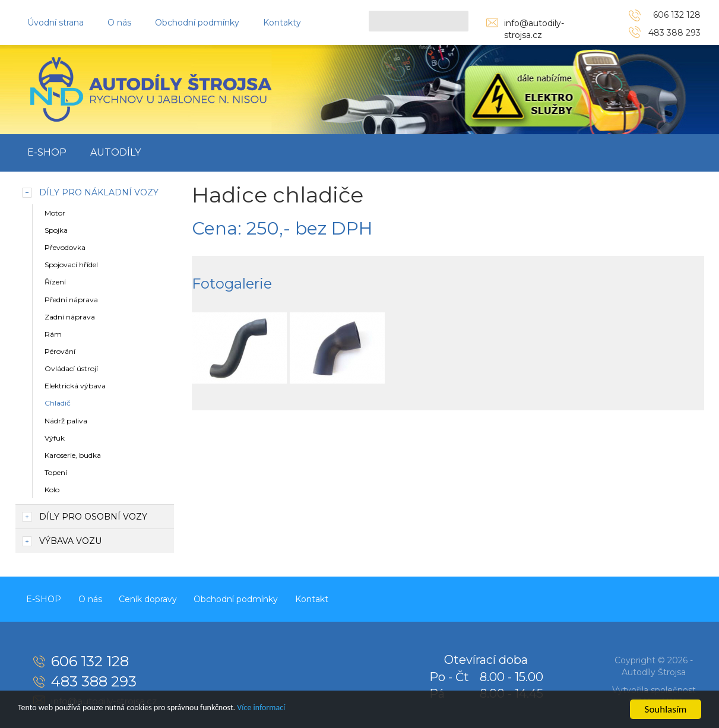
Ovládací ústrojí (71, 368)
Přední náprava (71, 300)
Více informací (313, 710)
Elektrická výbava (75, 386)
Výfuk (55, 438)
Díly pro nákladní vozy (99, 192)
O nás (119, 23)
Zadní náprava (70, 317)
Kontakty (282, 23)
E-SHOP (47, 152)
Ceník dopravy (165, 597)
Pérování (60, 351)
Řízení (55, 282)
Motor (55, 213)
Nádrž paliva (66, 421)
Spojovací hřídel (71, 265)
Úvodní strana (56, 23)
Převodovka (65, 247)
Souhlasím (666, 709)
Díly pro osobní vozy (93, 517)
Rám (53, 334)
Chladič (58, 403)
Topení (56, 472)
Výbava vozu (70, 541)
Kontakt (343, 597)
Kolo (52, 490)
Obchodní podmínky (197, 23)
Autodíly (115, 152)
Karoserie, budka (73, 455)
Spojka (56, 230)
